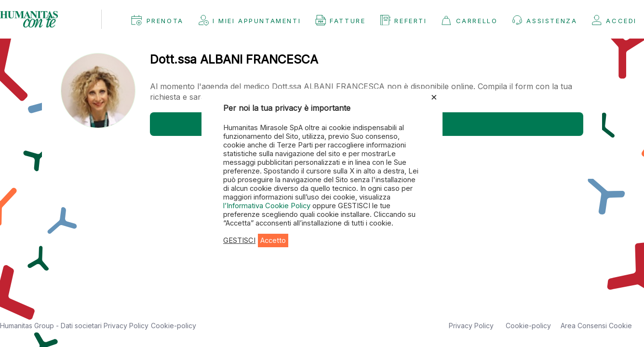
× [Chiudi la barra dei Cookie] (434, 96)
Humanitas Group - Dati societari (52, 326)
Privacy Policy (126, 326)
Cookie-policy (174, 326)
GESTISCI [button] (239, 240)
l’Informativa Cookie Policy (268, 206)
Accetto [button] (273, 240)
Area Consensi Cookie (596, 326)
